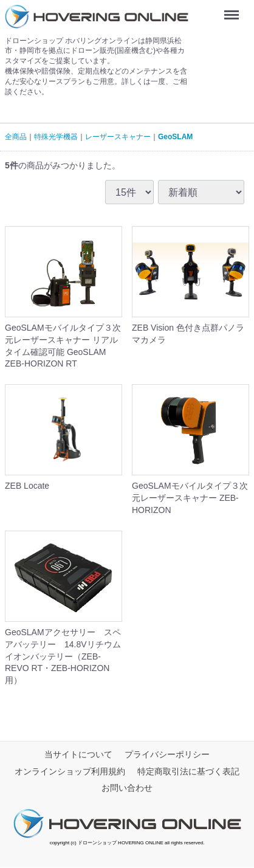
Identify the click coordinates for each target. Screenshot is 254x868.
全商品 (16, 137)
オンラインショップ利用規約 (70, 771)
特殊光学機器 (56, 137)
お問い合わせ (127, 788)
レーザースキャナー (118, 137)
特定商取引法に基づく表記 (188, 771)
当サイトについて (78, 755)
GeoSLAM (175, 137)
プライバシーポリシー (167, 755)
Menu (234, 11)
